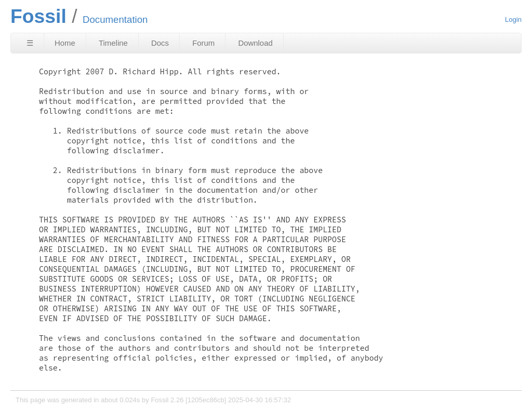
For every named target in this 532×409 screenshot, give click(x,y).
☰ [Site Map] (30, 43)
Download (255, 43)
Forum (203, 43)
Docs (160, 43)
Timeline (113, 43)
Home (65, 43)
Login (513, 19)
